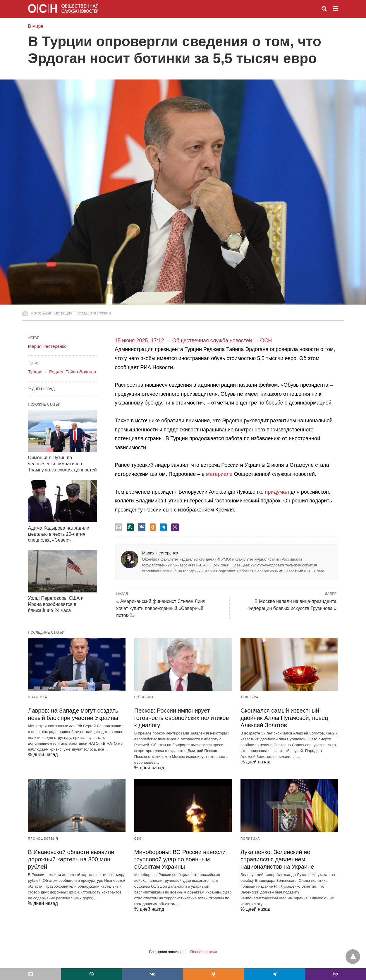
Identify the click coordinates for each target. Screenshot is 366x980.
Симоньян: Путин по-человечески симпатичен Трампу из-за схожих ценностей (62, 464)
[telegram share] (163, 527)
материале (219, 474)
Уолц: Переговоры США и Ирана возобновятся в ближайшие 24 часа (56, 604)
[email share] (118, 527)
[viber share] (175, 527)
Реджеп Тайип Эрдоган (73, 372)
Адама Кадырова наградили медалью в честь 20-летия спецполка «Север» (59, 534)
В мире (36, 26)
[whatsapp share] (130, 527)
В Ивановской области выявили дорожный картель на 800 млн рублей (71, 859)
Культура (249, 697)
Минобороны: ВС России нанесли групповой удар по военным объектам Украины (180, 859)
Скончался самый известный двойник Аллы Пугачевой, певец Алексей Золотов (284, 718)
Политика (38, 697)
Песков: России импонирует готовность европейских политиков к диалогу (182, 718)
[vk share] (142, 527)
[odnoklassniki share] (153, 527)
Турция (35, 372)
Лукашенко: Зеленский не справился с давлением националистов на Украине (277, 859)
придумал (277, 492)
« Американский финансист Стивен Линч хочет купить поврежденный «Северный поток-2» (161, 608)
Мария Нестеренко (160, 553)
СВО (138, 839)
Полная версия (203, 952)
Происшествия (43, 839)
